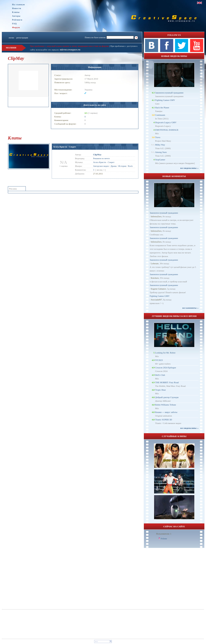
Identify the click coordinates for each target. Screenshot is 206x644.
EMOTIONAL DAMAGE (167, 130)
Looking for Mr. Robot (165, 353)
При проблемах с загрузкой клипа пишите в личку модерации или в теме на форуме (69, 46)
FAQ (14, 24)
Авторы (16, 16)
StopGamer (160, 160)
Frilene (164, 539)
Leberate (155, 263)
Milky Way (160, 145)
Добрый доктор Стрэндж (167, 397)
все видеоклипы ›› (189, 168)
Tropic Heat (160, 390)
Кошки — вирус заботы (166, 412)
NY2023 (159, 360)
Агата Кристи (100, 162)
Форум (16, 27)
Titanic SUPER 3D (164, 420)
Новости (17, 8)
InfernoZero (156, 216)
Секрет (111, 162)
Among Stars (161, 152)
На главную (19, 5)
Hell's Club (160, 375)
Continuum (160, 115)
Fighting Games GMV (165, 100)
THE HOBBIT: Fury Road (167, 382)
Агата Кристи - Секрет (65, 147)
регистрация (22, 38)
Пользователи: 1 (164, 534)
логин (11, 38)
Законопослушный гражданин (169, 93)
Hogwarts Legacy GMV (166, 122)
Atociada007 (156, 300)
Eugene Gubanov (158, 289)
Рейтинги (17, 20)
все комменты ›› (191, 308)
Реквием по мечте (101, 158)
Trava (158, 137)
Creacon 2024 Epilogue (166, 368)
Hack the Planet (162, 108)
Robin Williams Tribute (166, 405)
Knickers (155, 278)
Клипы (16, 12)
